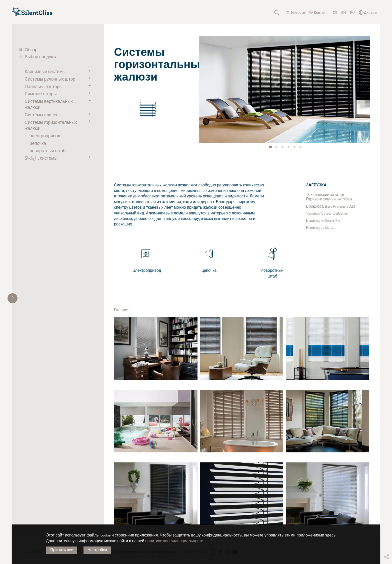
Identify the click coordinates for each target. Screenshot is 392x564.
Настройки (97, 550)
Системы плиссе (42, 115)
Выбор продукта (41, 57)
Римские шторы (41, 94)
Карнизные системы (45, 71)
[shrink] (12, 298)
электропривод (45, 136)
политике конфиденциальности (174, 541)
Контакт (320, 13)
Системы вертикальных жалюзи (49, 104)
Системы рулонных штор (50, 79)
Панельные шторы (44, 86)
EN (344, 13)
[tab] (271, 147)
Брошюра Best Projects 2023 (331, 206)
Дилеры (371, 13)
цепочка (38, 143)
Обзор (31, 50)
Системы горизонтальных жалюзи (51, 125)
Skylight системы (41, 158)
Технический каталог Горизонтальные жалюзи (329, 197)
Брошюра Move (320, 228)
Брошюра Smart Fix (323, 221)
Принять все (62, 550)
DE (335, 13)
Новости (298, 13)
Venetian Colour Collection (327, 214)
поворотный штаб (48, 151)
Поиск (280, 13)
